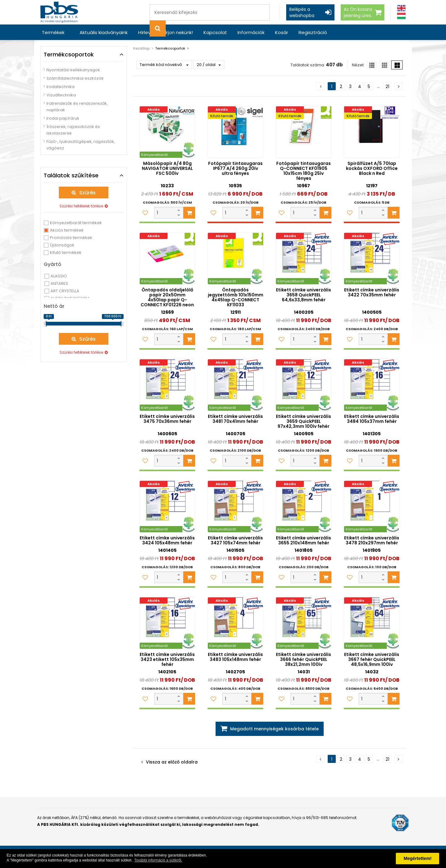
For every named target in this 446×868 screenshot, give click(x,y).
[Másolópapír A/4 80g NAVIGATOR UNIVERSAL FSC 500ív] (167, 132)
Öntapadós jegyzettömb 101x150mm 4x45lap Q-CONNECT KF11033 (236, 297)
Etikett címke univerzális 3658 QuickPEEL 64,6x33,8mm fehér (304, 295)
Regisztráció (313, 32)
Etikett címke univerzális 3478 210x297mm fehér (372, 540)
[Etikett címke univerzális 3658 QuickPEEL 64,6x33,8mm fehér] (304, 259)
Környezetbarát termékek (76, 223)
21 (387, 86)
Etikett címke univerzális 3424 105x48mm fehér (167, 540)
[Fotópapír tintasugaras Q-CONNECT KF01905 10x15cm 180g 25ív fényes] (304, 132)
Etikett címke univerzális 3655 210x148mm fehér (304, 540)
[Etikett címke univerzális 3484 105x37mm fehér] (372, 385)
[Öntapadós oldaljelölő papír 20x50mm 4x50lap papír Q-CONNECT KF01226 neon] (167, 259)
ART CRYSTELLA (65, 291)
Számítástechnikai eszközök (75, 78)
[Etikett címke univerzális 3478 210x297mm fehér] (372, 507)
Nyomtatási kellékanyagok (73, 70)
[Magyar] (401, 16)
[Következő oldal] (399, 86)
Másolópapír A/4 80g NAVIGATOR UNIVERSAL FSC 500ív (167, 168)
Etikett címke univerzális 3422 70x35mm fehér (372, 292)
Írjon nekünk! (179, 32)
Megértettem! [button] (418, 858)
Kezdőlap (141, 48)
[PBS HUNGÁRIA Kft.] (59, 12)
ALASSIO (59, 276)
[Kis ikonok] (384, 65)
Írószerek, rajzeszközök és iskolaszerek (73, 130)
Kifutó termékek (66, 252)
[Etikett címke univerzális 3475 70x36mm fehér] (167, 385)
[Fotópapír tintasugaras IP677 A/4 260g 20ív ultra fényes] (235, 132)
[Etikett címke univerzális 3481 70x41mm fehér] (235, 385)
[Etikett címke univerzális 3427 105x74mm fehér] (235, 507)
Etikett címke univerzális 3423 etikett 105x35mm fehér (167, 659)
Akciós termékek (67, 230)
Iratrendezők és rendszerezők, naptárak (77, 107)
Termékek (53, 32)
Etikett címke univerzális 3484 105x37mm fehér (372, 419)
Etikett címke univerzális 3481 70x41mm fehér (235, 419)
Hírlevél (146, 32)
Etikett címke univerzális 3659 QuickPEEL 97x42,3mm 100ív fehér (304, 421)
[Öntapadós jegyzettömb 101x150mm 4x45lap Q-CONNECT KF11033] (235, 259)
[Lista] (372, 65)
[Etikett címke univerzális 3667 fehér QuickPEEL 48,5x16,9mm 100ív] (372, 623)
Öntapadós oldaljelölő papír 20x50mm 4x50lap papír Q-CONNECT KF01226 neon (167, 297)
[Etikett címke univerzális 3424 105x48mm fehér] (167, 507)
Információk (251, 32)
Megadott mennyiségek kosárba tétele (274, 729)
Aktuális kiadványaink (104, 32)
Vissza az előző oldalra (172, 762)
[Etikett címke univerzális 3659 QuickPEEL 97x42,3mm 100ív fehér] (304, 385)
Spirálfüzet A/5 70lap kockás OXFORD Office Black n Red (372, 168)
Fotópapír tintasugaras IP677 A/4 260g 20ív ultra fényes (235, 168)
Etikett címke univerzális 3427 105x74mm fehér (235, 540)
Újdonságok (62, 245)
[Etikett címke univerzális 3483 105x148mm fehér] (235, 623)
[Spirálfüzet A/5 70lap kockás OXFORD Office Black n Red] (372, 132)
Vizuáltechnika (61, 95)
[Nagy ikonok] (397, 65)
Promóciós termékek (71, 238)
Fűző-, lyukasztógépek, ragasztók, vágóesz (81, 145)
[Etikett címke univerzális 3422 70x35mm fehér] (372, 259)
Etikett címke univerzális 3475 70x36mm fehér (167, 419)
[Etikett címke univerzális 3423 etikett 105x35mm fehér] (167, 623)
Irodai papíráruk (63, 118)
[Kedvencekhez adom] (145, 213)
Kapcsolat (215, 32)
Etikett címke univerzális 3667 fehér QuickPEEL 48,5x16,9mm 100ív (372, 659)
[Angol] (401, 8)
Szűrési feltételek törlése (81, 206)
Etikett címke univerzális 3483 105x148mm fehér (235, 657)
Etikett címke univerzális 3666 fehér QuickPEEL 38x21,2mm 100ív (304, 659)
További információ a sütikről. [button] (158, 860)
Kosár (282, 32)
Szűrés (87, 193)
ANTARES (59, 283)
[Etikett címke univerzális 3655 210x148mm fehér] (304, 507)
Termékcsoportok (170, 48)
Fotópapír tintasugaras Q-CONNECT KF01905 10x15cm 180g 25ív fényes (304, 171)
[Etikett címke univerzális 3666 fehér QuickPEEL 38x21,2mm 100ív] (304, 623)
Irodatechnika (61, 87)
